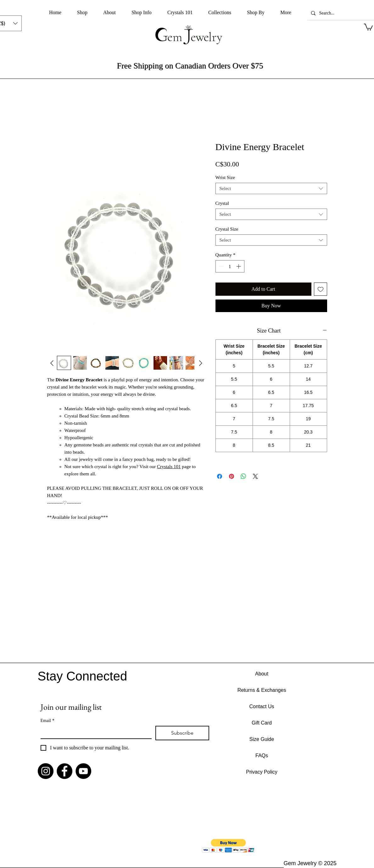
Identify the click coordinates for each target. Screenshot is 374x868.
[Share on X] (255, 476)
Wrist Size (225, 177)
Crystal (222, 203)
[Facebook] (64, 771)
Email (47, 721)
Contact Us (262, 706)
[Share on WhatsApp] (243, 476)
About (262, 674)
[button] (82, 13)
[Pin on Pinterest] (232, 476)
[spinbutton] (230, 266)
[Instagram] (46, 771)
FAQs (262, 756)
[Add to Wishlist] (321, 289)
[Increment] (239, 266)
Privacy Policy (262, 772)
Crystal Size (227, 229)
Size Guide (262, 739)
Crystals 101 (169, 467)
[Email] (94, 732)
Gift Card (262, 723)
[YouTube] (83, 771)
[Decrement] (221, 266)
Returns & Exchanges (262, 690)
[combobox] (271, 188)
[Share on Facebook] (220, 476)
